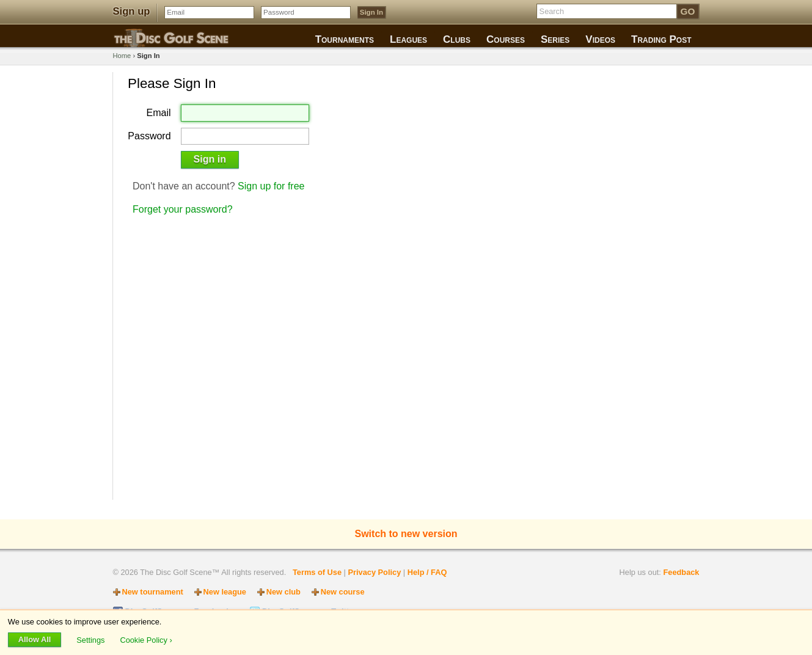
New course (343, 592)
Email (159, 113)
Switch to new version (406, 534)
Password (149, 136)
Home (122, 56)
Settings (92, 639)
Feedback (681, 572)
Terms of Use (317, 572)
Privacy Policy (374, 572)
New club (283, 592)
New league (225, 592)
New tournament (153, 592)
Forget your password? (183, 209)
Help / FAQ (427, 572)
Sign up (132, 11)
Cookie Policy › (146, 639)
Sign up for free (271, 186)
